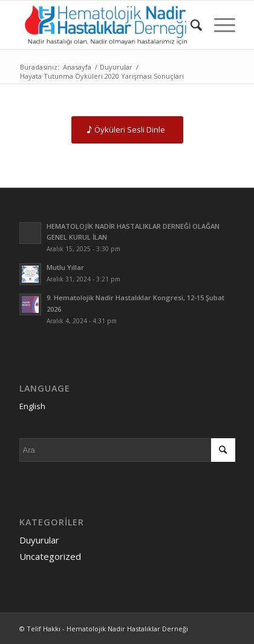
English (32, 406)
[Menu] (219, 25)
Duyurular (39, 540)
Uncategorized (50, 556)
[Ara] (190, 25)
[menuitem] (190, 25)
